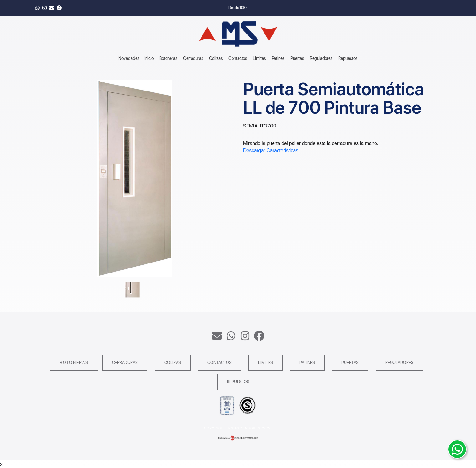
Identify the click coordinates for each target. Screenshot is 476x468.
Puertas (297, 58)
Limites (259, 58)
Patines (278, 58)
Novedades (129, 58)
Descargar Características (271, 151)
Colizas (216, 58)
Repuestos (348, 58)
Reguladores (321, 58)
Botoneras (168, 58)
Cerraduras (193, 58)
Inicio (149, 58)
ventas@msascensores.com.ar (217, 336)
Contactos (238, 58)
